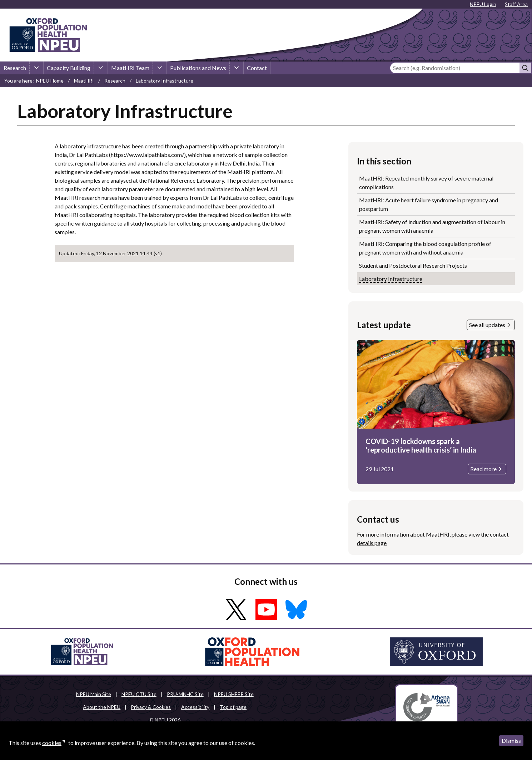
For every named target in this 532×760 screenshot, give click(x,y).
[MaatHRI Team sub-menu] (160, 68)
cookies (52, 743)
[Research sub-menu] (36, 68)
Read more (487, 469)
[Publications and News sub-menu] (237, 68)
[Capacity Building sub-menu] (101, 68)
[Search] (455, 68)
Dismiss (511, 741)
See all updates (491, 325)
